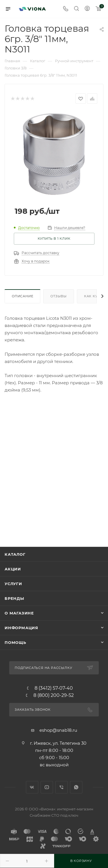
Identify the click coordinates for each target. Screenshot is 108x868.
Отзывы (59, 296)
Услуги (13, 584)
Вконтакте (32, 787)
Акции (13, 569)
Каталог (15, 554)
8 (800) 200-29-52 (54, 695)
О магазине (19, 613)
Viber (61, 787)
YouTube (47, 787)
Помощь (15, 642)
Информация (21, 628)
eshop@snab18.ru (58, 730)
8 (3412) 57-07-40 (54, 688)
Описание (22, 296)
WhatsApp (76, 787)
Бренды (14, 598)
